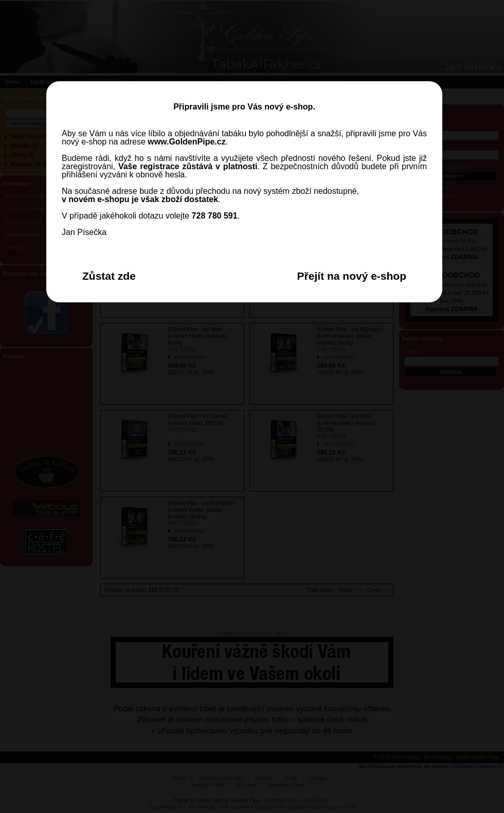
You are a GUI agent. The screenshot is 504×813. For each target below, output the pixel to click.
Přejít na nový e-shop (352, 276)
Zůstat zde (109, 276)
